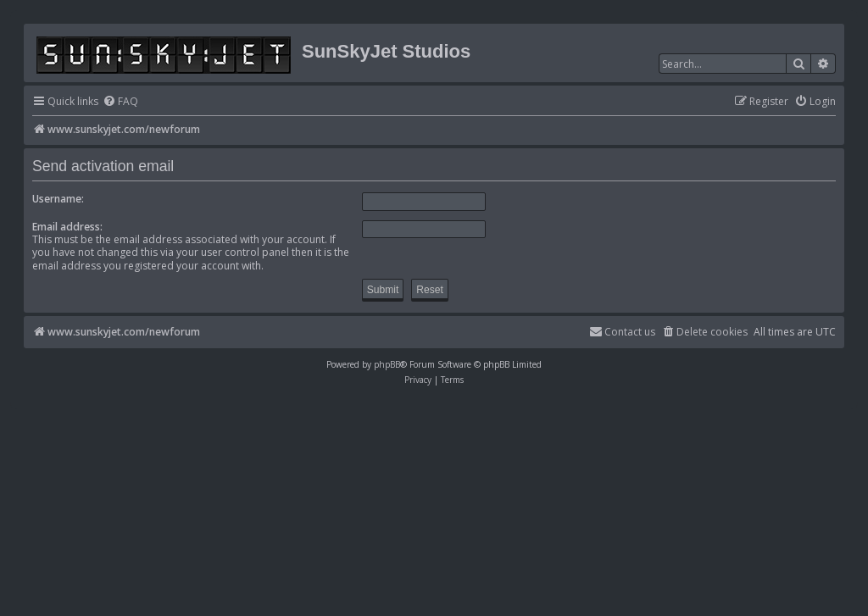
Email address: (67, 227)
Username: (58, 199)
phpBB (387, 364)
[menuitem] (120, 102)
